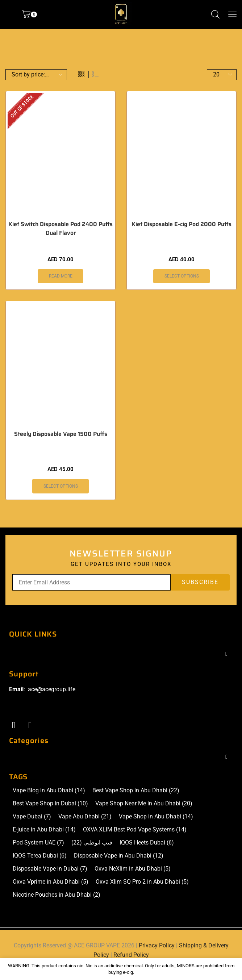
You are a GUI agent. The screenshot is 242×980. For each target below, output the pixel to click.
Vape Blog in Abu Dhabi (49, 791)
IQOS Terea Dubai (40, 856)
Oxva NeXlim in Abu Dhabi (133, 869)
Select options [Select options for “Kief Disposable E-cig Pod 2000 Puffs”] (182, 276)
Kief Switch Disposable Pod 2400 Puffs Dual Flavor (61, 229)
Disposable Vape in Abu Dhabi (119, 856)
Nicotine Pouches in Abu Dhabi (57, 895)
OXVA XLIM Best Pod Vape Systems (135, 830)
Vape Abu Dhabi (85, 817)
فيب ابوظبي (92, 843)
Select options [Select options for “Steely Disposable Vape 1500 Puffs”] (61, 486)
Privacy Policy (157, 945)
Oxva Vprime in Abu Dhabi (51, 882)
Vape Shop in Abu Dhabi (156, 817)
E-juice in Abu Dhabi (44, 830)
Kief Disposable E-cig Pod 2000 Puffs (181, 224)
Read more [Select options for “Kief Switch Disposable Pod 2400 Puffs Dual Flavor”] (61, 276)
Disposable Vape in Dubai (50, 869)
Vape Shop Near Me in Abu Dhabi (144, 804)
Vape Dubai (32, 817)
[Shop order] (36, 75)
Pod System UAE (38, 843)
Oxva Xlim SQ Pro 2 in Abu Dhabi (142, 882)
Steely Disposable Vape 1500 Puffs (61, 434)
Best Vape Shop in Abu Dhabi (136, 791)
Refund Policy (131, 955)
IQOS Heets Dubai (147, 843)
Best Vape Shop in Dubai (50, 804)
